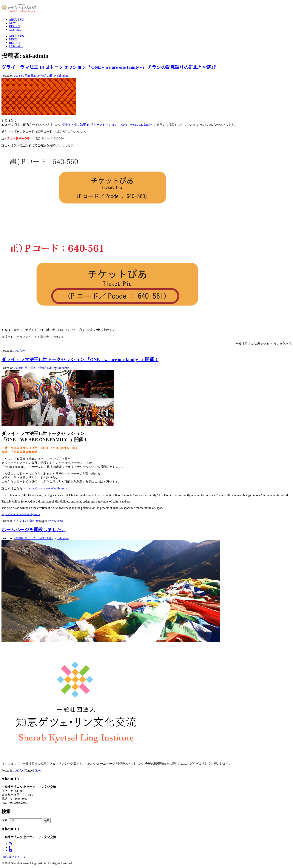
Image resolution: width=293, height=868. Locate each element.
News (60, 521)
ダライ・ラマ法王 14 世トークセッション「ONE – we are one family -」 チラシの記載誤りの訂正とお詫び (109, 67)
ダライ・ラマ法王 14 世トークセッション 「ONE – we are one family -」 (109, 125)
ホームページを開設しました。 (34, 530)
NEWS (13, 23)
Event (52, 521)
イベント (19, 521)
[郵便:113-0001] (146, 799)
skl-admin (63, 76)
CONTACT (16, 30)
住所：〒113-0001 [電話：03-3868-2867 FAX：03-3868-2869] (13, 791)
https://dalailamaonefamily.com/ (48, 488)
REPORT (15, 26)
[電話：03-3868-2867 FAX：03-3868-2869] (146, 787)
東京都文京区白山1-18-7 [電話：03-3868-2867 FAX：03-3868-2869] (17, 795)
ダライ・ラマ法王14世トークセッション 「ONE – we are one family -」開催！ (80, 360)
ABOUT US (16, 20)
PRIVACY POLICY (14, 857)
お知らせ (19, 351)
